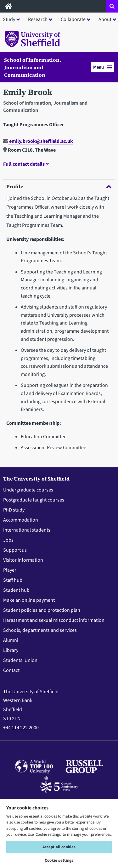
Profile (59, 186)
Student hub (16, 590)
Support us (15, 550)
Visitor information (23, 560)
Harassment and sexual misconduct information (54, 620)
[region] (59, 833)
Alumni (11, 640)
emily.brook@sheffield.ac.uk (38, 141)
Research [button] (38, 19)
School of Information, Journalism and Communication (33, 67)
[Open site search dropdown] (112, 6)
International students (27, 530)
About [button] (105, 19)
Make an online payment (29, 600)
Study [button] (9, 19)
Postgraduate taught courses (34, 500)
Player (10, 570)
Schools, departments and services (40, 630)
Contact (11, 670)
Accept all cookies (59, 847)
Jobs (8, 540)
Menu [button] (102, 67)
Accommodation (21, 520)
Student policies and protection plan (42, 610)
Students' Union (20, 660)
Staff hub (13, 580)
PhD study (14, 510)
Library (11, 650)
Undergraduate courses (28, 490)
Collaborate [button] (73, 19)
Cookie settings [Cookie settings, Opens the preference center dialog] (59, 860)
